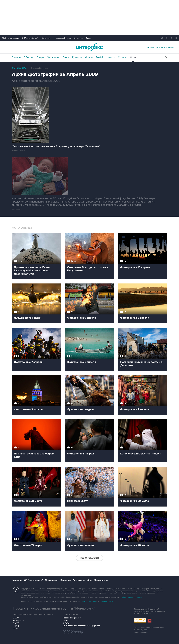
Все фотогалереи (90, 558)
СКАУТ (16, 623)
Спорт (66, 57)
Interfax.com (46, 38)
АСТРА (16, 629)
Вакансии (66, 580)
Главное (16, 57)
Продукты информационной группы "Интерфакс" (54, 608)
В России (29, 57)
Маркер (16, 626)
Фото (133, 57)
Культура (77, 57)
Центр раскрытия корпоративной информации (81, 626)
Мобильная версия (11, 38)
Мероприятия (101, 580)
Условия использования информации (149, 627)
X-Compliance (18, 621)
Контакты (17, 580)
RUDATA (66, 623)
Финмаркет (78, 38)
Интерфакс (89, 47)
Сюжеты (123, 57)
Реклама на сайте (82, 580)
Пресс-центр (52, 580)
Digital (99, 57)
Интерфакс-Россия (62, 38)
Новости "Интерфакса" (72, 618)
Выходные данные (141, 630)
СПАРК (16, 618)
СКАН (65, 621)
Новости (110, 57)
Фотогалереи (20, 68)
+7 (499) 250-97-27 (108, 601)
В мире (40, 57)
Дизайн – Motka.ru (141, 632)
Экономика (53, 57)
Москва (89, 57)
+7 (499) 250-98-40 (89, 601)
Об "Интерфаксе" (30, 38)
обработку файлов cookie (132, 597)
